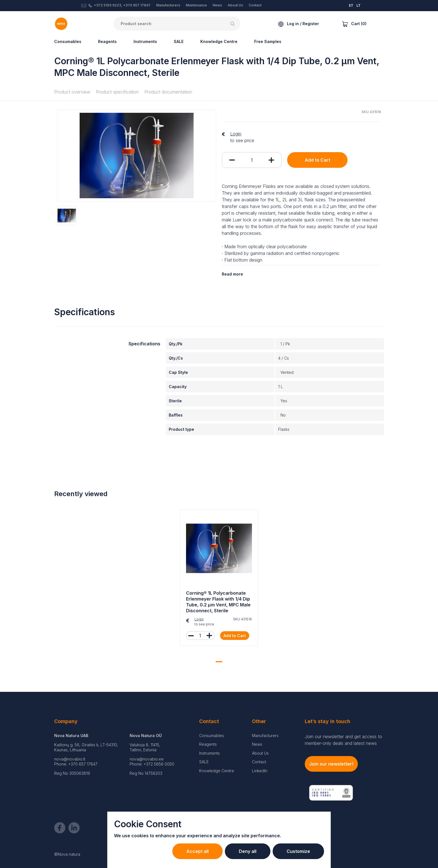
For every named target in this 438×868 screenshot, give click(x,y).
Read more (232, 274)
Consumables (68, 41)
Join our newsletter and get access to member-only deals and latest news (343, 740)
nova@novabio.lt (70, 759)
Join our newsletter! (331, 764)
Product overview (72, 92)
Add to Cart (317, 160)
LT (359, 5)
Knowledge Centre (219, 41)
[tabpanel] (219, 579)
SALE (179, 41)
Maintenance (196, 5)
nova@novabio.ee (147, 759)
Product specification (117, 92)
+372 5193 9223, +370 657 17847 (122, 5)
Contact (255, 5)
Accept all (197, 851)
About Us (235, 5)
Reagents (107, 41)
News (217, 5)
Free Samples (268, 41)
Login (236, 134)
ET (351, 5)
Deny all (248, 851)
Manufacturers (168, 5)
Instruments (145, 41)
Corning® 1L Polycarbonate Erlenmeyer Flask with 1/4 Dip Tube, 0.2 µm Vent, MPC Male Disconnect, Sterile (218, 602)
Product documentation (168, 92)
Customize (298, 851)
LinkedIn (260, 771)
